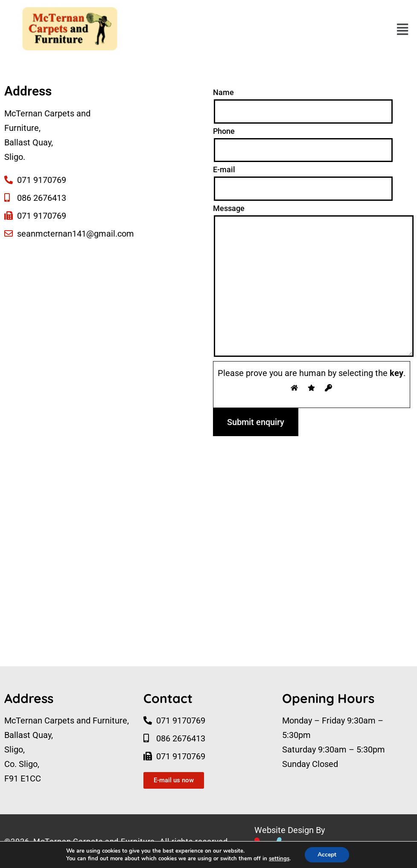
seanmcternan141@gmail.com (76, 234)
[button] (403, 30)
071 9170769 (42, 180)
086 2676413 (42, 198)
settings (279, 859)
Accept (327, 855)
